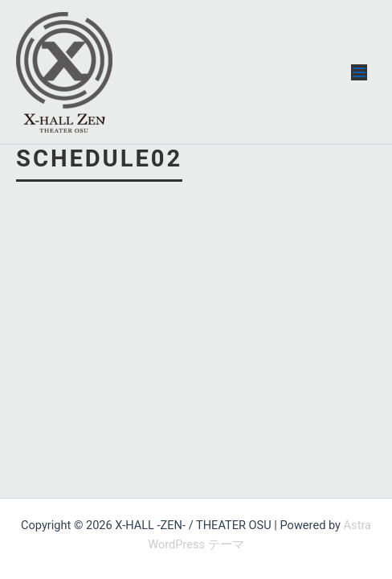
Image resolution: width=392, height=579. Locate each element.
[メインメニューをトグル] (359, 72)
